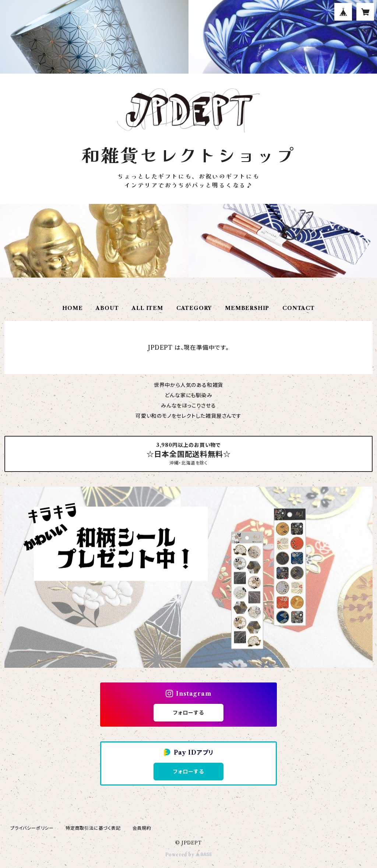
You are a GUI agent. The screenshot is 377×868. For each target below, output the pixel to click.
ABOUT (107, 308)
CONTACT (299, 308)
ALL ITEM (147, 308)
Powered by (189, 855)
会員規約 (142, 828)
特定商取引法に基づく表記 (93, 828)
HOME (72, 308)
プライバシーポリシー (32, 828)
